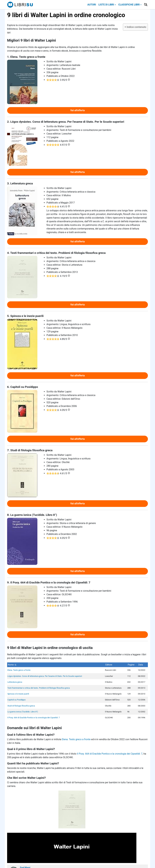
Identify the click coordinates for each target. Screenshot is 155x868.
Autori (92, 5)
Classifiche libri (129, 5)
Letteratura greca (15, 682)
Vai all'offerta (77, 110)
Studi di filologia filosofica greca (21, 706)
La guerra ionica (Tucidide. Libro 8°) (23, 712)
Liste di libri (106, 5)
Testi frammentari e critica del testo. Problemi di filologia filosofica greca (39, 688)
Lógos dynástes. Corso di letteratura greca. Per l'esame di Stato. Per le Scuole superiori (45, 676)
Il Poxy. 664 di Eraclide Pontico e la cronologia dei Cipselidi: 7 (34, 718)
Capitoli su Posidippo (16, 700)
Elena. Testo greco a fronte (19, 670)
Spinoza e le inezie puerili (18, 694)
